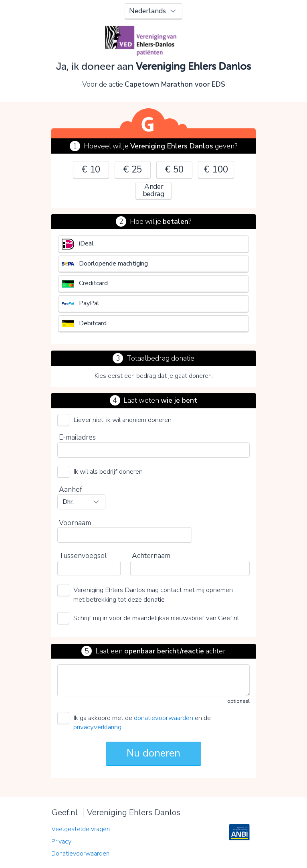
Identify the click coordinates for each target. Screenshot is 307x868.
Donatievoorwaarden (80, 854)
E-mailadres (77, 437)
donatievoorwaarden (164, 718)
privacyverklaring (97, 727)
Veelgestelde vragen (81, 829)
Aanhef (71, 489)
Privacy (61, 842)
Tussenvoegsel (83, 556)
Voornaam (75, 523)
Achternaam (151, 556)
